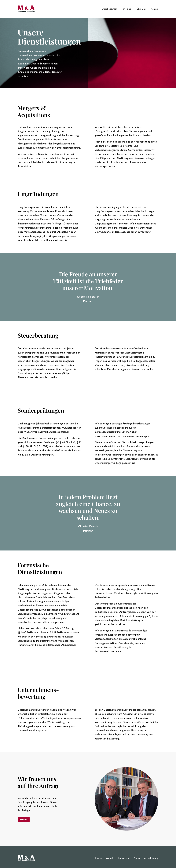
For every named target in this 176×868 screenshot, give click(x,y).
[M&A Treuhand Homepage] (27, 858)
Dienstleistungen (110, 9)
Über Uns (141, 9)
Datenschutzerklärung (146, 858)
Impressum (124, 858)
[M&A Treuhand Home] (27, 9)
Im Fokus (127, 9)
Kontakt (155, 9)
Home (99, 858)
